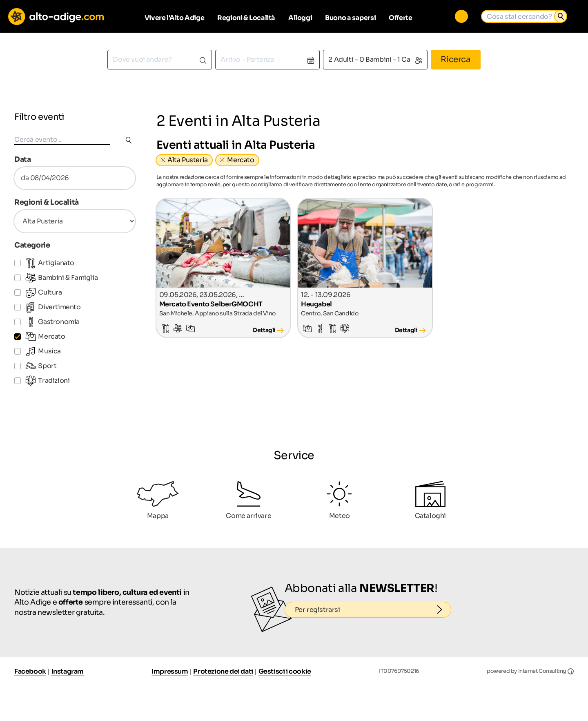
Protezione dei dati (223, 671)
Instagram (68, 671)
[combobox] (160, 60)
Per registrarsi (373, 610)
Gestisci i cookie (285, 671)
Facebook (30, 671)
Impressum (170, 671)
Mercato (241, 160)
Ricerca (455, 59)
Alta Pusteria (188, 160)
